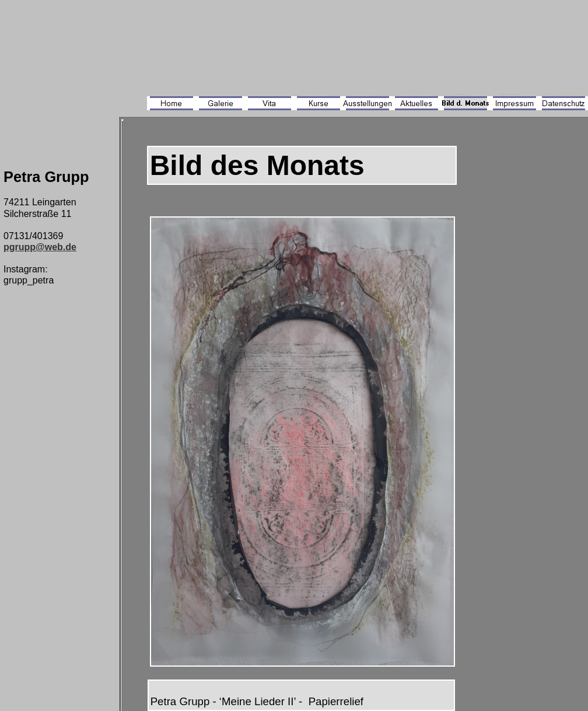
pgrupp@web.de (40, 247)
